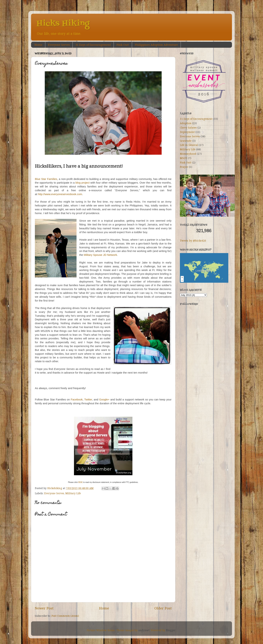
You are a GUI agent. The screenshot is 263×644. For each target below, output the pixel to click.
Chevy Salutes (188, 128)
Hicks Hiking (63, 24)
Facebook (77, 400)
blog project (82, 183)
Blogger (171, 630)
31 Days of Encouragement (93, 45)
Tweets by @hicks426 (193, 241)
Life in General (189, 145)
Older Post (163, 608)
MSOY (184, 158)
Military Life (73, 493)
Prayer (184, 167)
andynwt (144, 630)
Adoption (186, 123)
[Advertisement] (198, 359)
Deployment (187, 132)
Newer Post (44, 608)
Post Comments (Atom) (65, 616)
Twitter (88, 400)
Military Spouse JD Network (100, 255)
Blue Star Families (46, 179)
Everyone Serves (59, 45)
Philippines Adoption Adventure (156, 45)
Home (38, 45)
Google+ (104, 400)
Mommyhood (188, 154)
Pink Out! (123, 45)
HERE (80, 482)
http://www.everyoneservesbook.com (60, 194)
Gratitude (186, 141)
